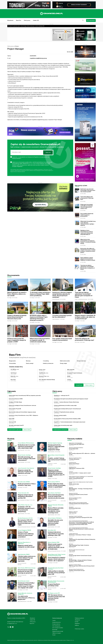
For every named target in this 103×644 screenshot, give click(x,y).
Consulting (46, 361)
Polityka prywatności (79, 618)
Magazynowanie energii (58, 631)
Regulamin (77, 623)
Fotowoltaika (12, 363)
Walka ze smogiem (57, 633)
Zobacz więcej (89, 385)
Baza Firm (19, 20)
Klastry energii (30, 363)
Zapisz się (48, 152)
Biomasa (28, 361)
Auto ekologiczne (56, 626)
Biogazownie (12, 361)
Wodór (54, 635)
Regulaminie (13, 172)
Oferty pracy (27, 20)
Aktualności (10, 20)
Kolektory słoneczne (48, 363)
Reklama (77, 625)
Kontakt (77, 622)
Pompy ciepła (63, 363)
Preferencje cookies (79, 629)
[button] (83, 20)
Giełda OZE (36, 20)
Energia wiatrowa (81, 361)
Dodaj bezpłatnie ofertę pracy (60, 430)
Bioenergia (55, 629)
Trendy (54, 620)
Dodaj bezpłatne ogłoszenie (15, 430)
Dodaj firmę (79, 385)
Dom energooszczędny (58, 628)
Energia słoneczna (56, 622)
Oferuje (17, 46)
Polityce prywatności (21, 172)
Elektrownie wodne (65, 361)
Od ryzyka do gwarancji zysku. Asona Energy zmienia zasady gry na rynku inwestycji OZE (26, 26)
